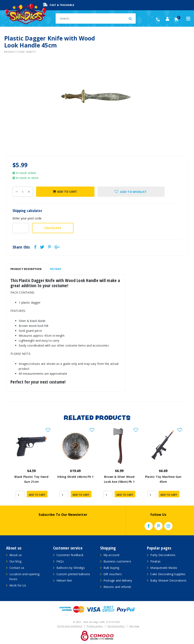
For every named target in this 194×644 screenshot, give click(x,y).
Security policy (116, 626)
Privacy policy (95, 626)
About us (16, 555)
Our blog (15, 561)
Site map (134, 626)
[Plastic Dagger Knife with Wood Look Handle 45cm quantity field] (23, 192)
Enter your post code (27, 218)
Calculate (53, 228)
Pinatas (155, 561)
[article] (31, 462)
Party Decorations (163, 555)
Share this (21, 247)
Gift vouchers (113, 574)
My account (112, 555)
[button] (131, 192)
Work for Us (18, 585)
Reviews (56, 269)
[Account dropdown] (168, 19)
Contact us (17, 568)
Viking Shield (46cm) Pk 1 (119, 477)
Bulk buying (111, 568)
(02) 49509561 (159, 20)
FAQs (60, 561)
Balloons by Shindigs (71, 568)
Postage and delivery (118, 580)
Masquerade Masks (164, 568)
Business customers (117, 561)
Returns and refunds (117, 587)
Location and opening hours (24, 577)
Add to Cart (65, 192)
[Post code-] (21, 228)
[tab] (26, 269)
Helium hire (64, 580)
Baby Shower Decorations (168, 580)
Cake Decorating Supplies (168, 574)
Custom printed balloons (73, 574)
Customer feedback (70, 555)
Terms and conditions (70, 626)
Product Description (26, 269)
